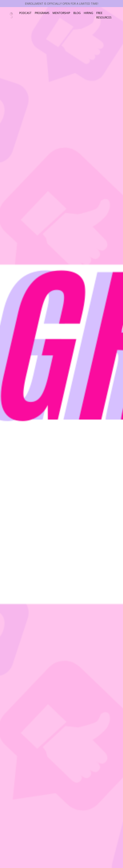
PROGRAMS (43, 13)
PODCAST (26, 13)
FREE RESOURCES (108, 15)
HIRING (92, 13)
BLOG (80, 13)
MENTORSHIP (64, 13)
